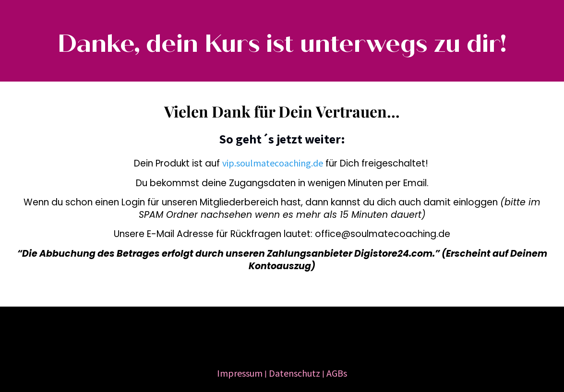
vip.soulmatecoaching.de (273, 163)
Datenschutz (294, 373)
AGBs (337, 373)
